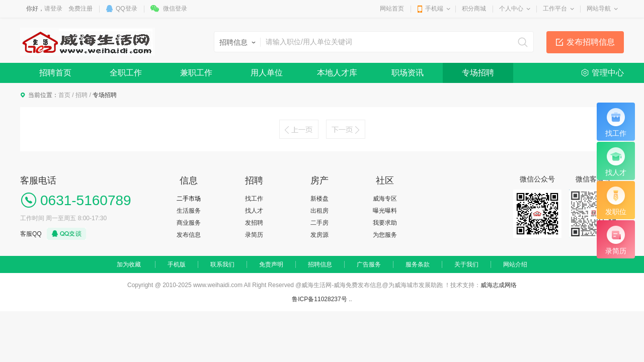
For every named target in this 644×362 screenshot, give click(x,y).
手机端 (434, 9)
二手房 (319, 223)
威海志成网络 (499, 285)
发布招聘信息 (591, 42)
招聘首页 (55, 73)
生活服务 (189, 211)
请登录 (53, 9)
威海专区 (385, 199)
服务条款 (418, 264)
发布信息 (189, 235)
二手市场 (189, 199)
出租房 (319, 211)
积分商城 (474, 9)
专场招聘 (478, 73)
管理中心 (608, 73)
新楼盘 (319, 199)
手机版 (177, 264)
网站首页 (392, 9)
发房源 (319, 235)
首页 (64, 95)
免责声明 (271, 264)
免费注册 (80, 9)
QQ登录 (127, 9)
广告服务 (369, 264)
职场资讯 (408, 73)
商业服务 (189, 223)
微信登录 (175, 9)
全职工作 (126, 73)
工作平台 (555, 9)
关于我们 (466, 264)
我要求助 (385, 223)
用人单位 (267, 73)
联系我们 (222, 264)
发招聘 (254, 223)
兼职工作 (196, 73)
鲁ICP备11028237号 (319, 299)
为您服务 (385, 235)
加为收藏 (129, 264)
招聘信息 (320, 264)
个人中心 (511, 9)
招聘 (82, 95)
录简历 (254, 235)
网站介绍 (515, 264)
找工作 (254, 199)
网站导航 (599, 9)
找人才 (254, 211)
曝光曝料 (385, 211)
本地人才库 (337, 73)
